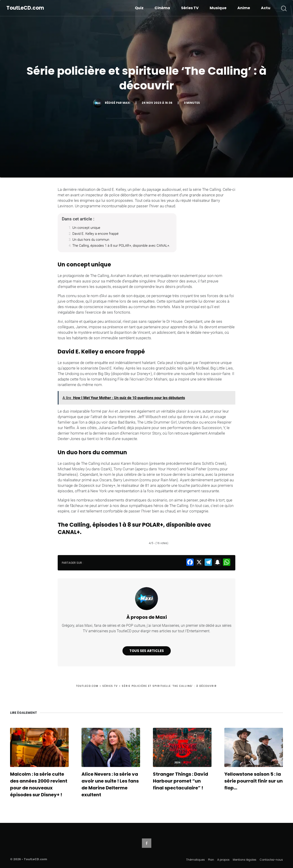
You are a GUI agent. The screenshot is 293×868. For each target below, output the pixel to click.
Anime (244, 8)
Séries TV (190, 8)
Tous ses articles (147, 651)
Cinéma (162, 8)
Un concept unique (86, 228)
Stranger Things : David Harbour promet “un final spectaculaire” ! (180, 781)
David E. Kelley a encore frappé (95, 234)
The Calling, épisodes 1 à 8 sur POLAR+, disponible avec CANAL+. (121, 246)
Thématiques (195, 860)
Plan (211, 860)
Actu (266, 8)
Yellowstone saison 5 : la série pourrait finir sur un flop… (254, 781)
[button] (284, 8)
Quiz (139, 8)
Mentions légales (245, 860)
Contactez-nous (271, 860)
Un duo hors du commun (91, 240)
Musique (218, 8)
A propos (223, 860)
